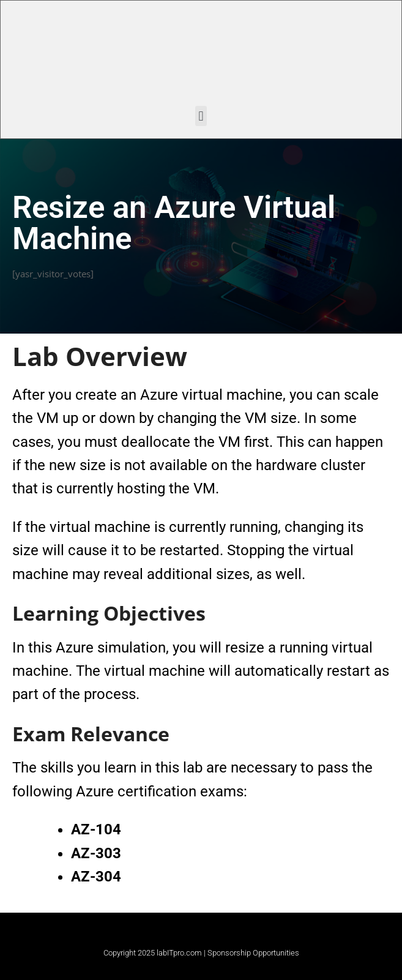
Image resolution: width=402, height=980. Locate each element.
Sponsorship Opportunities (253, 953)
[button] (201, 116)
